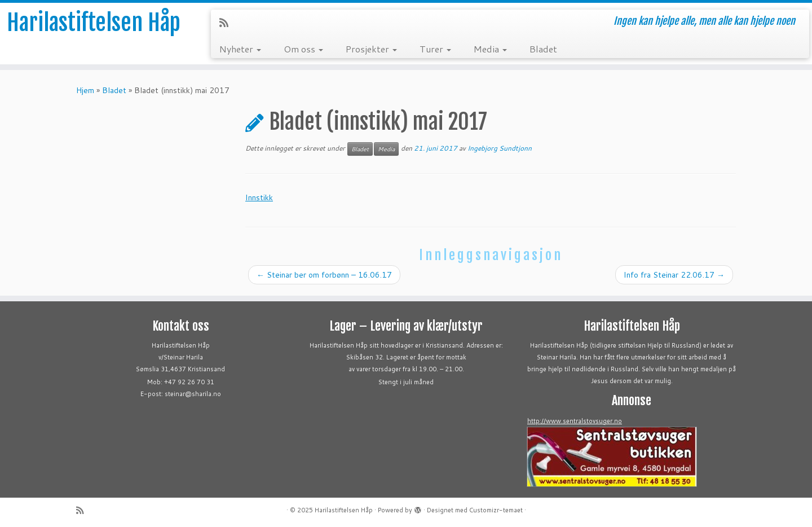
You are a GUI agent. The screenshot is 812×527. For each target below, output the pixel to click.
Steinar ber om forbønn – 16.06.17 (324, 275)
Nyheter (240, 49)
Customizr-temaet (496, 510)
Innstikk (259, 197)
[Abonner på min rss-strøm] (228, 23)
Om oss (303, 49)
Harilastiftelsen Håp (94, 23)
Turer (435, 49)
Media (490, 49)
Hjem (85, 90)
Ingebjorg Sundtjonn (500, 148)
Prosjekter (371, 49)
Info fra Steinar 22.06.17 (674, 275)
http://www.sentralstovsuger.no (575, 421)
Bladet (543, 49)
